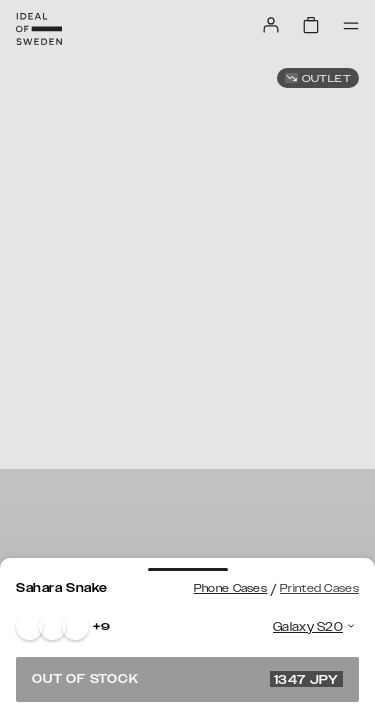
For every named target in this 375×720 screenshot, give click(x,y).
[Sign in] (271, 25)
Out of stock (187, 679)
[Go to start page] (39, 29)
